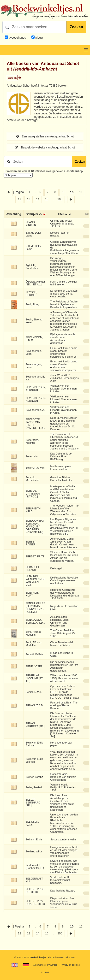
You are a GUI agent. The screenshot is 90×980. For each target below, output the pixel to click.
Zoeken (76, 27)
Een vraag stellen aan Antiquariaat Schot (45, 136)
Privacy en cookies (70, 965)
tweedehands (17, 38)
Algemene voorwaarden (45, 965)
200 (60, 199)
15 (47, 199)
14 (38, 199)
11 (81, 192)
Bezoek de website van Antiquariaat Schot (45, 148)
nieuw (39, 38)
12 (20, 199)
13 (28, 199)
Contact (45, 972)
